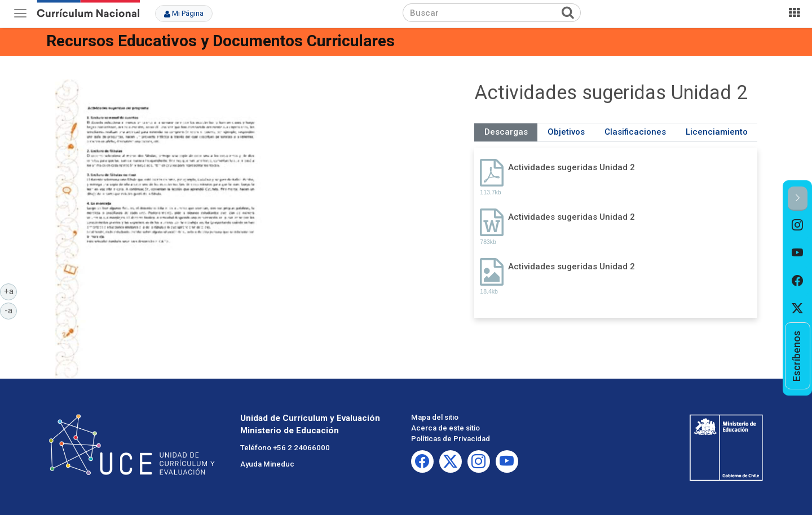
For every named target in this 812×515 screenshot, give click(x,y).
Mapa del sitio (435, 417)
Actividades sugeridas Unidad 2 (572, 167)
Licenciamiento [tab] (717, 132)
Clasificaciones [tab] (635, 132)
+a (11, 291)
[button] (798, 199)
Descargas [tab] (506, 132)
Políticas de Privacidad (451, 439)
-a (11, 310)
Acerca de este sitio (445, 428)
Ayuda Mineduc (267, 464)
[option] (798, 225)
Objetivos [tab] (566, 132)
